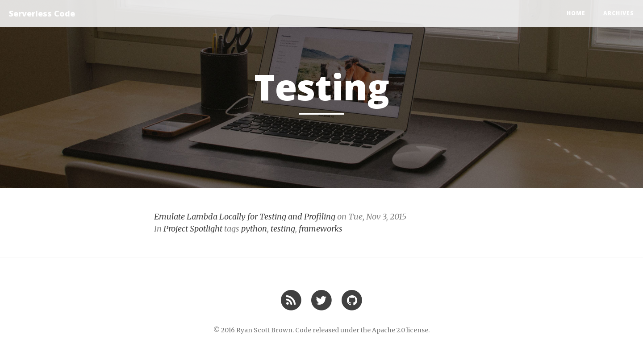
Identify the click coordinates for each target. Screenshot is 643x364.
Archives (619, 13)
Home (576, 13)
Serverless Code (42, 13)
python (254, 229)
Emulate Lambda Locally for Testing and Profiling (245, 217)
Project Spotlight (193, 229)
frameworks (321, 229)
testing (283, 229)
